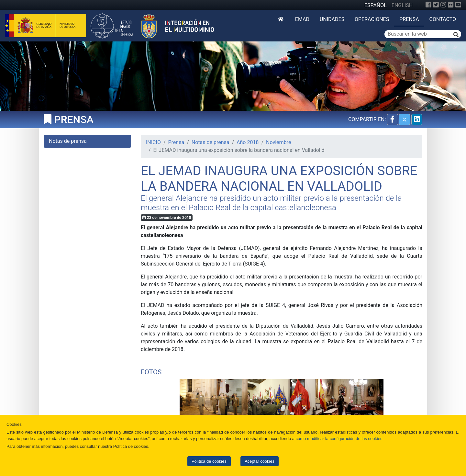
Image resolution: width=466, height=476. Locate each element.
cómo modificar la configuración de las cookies (339, 439)
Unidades (332, 19)
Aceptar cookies (260, 461)
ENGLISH (402, 5)
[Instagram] (443, 5)
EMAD (302, 19)
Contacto (443, 19)
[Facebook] (428, 5)
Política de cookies (209, 461)
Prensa (409, 19)
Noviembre (278, 142)
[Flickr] (451, 5)
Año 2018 (248, 142)
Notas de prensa (211, 142)
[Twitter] (436, 5)
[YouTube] (458, 5)
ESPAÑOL (376, 5)
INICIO (153, 142)
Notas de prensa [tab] (68, 141)
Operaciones (372, 19)
